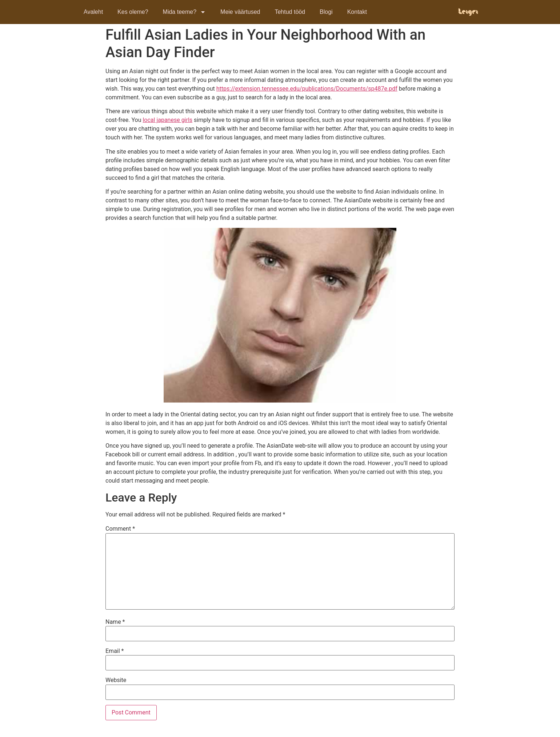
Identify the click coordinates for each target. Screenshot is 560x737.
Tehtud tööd (290, 12)
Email (115, 651)
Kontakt (357, 12)
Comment (120, 529)
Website (116, 680)
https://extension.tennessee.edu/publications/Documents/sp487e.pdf (307, 89)
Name (115, 622)
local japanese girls (167, 120)
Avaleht (93, 12)
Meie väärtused (240, 12)
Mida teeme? (185, 12)
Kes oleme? (133, 12)
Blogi (326, 12)
